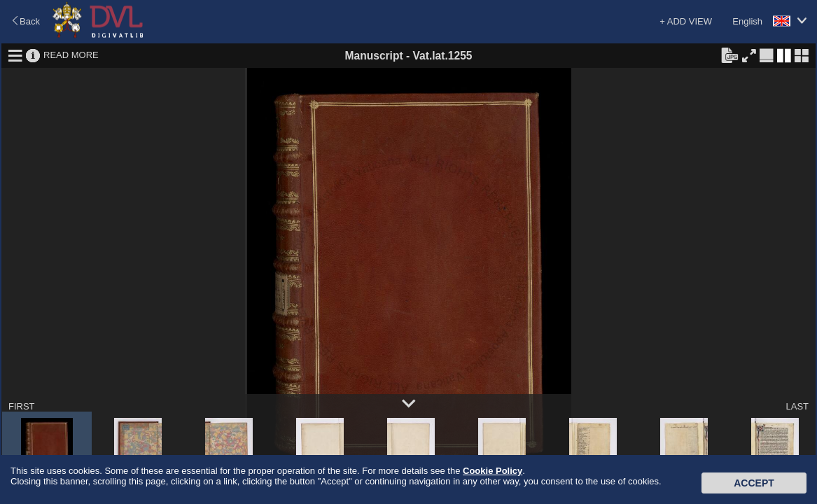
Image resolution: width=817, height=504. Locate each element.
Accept (754, 483)
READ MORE (71, 55)
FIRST (22, 406)
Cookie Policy (493, 471)
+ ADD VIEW (686, 21)
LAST (797, 406)
